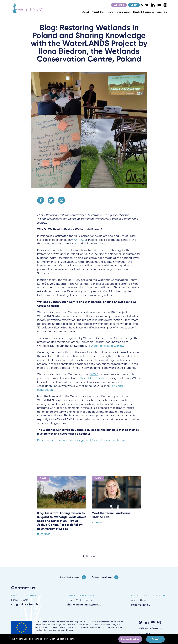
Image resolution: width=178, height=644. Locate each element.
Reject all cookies (130, 639)
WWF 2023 (79, 240)
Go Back (90, 556)
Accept (155, 639)
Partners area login (102, 577)
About (86, 12)
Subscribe (119, 5)
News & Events (123, 12)
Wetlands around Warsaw (107, 346)
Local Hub (162, 12)
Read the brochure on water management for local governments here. (82, 440)
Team (110, 12)
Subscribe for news (69, 577)
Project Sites (98, 12)
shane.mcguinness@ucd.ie (84, 605)
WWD (94, 374)
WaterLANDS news (92, 378)
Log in (134, 5)
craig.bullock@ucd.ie (25, 604)
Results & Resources (143, 12)
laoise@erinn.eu (140, 605)
